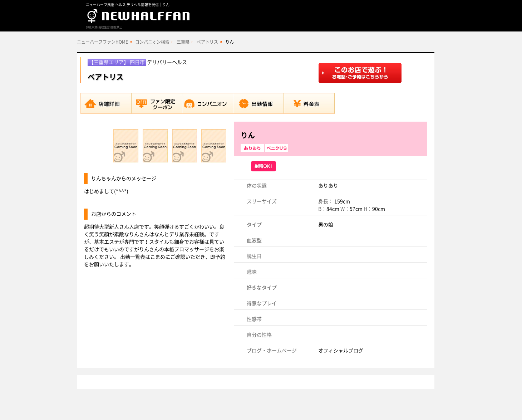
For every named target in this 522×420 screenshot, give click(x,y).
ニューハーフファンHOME (102, 42)
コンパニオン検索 (152, 42)
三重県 (183, 42)
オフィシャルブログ (341, 351)
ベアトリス (207, 42)
